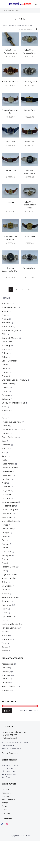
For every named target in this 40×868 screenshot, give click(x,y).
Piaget (5, 563)
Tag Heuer (7, 605)
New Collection (9, 686)
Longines (6, 491)
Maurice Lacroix (9, 502)
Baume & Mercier (10, 338)
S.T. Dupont (7, 586)
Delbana (6, 399)
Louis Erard (7, 494)
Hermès (5, 449)
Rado (4, 571)
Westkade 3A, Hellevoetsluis (14, 732)
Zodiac (5, 651)
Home (5, 10)
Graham (5, 433)
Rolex (4, 582)
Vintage (5, 690)
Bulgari (5, 353)
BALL (4, 334)
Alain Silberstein (9, 307)
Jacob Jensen (8, 464)
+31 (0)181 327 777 (9, 735)
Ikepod (5, 456)
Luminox (6, 498)
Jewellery (6, 672)
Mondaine (6, 513)
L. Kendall (6, 487)
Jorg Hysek (7, 471)
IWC (4, 460)
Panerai (5, 544)
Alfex (4, 315)
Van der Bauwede (10, 628)
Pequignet (7, 555)
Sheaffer (6, 594)
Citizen (5, 388)
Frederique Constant (12, 422)
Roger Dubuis (8, 578)
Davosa (5, 395)
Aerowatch (7, 304)
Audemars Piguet (10, 330)
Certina (5, 368)
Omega (5, 533)
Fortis (4, 418)
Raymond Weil (9, 575)
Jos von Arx (7, 475)
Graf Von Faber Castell (12, 430)
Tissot (4, 609)
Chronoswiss (8, 384)
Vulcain (5, 636)
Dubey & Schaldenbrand (13, 403)
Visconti (5, 632)
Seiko (4, 590)
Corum (5, 391)
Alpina (5, 319)
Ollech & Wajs (8, 529)
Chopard (6, 376)
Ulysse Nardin (8, 616)
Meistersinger (8, 506)
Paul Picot (7, 552)
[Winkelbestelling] (28, 29)
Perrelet (5, 559)
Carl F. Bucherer (9, 361)
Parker (5, 548)
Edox (4, 414)
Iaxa (4, 452)
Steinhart (6, 601)
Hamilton (6, 445)
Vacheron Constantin (12, 624)
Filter (7, 711)
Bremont (6, 349)
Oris (4, 540)
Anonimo (6, 323)
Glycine (5, 426)
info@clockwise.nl (9, 738)
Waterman (7, 639)
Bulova (5, 357)
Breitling (6, 346)
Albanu (5, 311)
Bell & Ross (7, 342)
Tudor (4, 613)
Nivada (5, 525)
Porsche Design (9, 567)
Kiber (4, 483)
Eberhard (6, 410)
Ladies (5, 682)
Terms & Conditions (10, 753)
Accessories (7, 664)
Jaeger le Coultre (10, 468)
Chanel (5, 372)
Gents (4, 679)
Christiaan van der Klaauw (14, 380)
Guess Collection (10, 437)
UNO (4, 620)
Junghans (6, 479)
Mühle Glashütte (10, 521)
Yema (4, 643)
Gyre (4, 441)
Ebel (4, 407)
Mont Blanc (7, 517)
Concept (6, 668)
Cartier (5, 365)
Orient (5, 536)
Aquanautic (7, 327)
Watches (11, 10)
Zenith (5, 647)
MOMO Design (9, 510)
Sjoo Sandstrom (9, 597)
